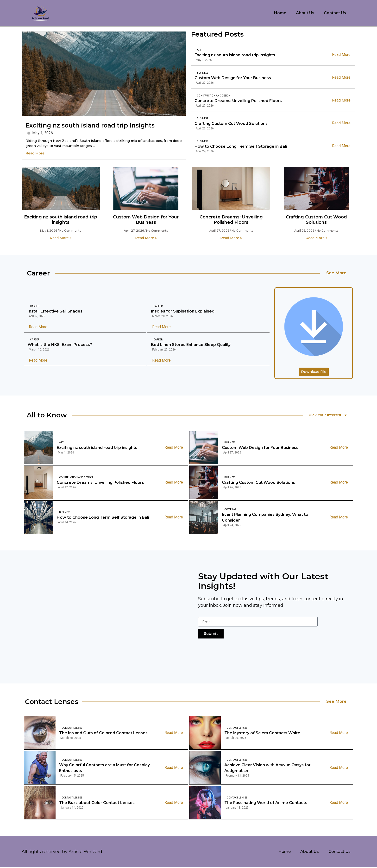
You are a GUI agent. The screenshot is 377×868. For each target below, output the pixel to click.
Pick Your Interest (329, 416)
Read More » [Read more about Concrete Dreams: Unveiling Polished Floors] (231, 238)
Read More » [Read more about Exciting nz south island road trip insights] (61, 238)
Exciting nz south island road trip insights (90, 125)
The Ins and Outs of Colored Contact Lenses (103, 734)
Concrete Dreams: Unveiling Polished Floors (238, 101)
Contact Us (335, 13)
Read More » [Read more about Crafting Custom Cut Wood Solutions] (316, 238)
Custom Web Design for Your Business (233, 78)
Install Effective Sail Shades (55, 312)
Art (199, 50)
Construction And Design (214, 96)
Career (35, 307)
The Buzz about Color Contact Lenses (97, 804)
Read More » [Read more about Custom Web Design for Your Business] (146, 238)
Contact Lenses (72, 729)
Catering (230, 510)
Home (280, 13)
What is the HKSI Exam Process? (60, 345)
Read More (35, 153)
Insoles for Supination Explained (183, 312)
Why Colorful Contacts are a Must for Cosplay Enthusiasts (104, 769)
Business (202, 73)
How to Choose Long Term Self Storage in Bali (241, 146)
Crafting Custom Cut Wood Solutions (231, 124)
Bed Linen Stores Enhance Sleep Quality (191, 345)
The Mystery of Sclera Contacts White (262, 734)
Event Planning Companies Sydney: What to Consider (265, 518)
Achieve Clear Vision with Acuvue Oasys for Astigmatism (267, 769)
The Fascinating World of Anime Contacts (266, 804)
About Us (305, 13)
